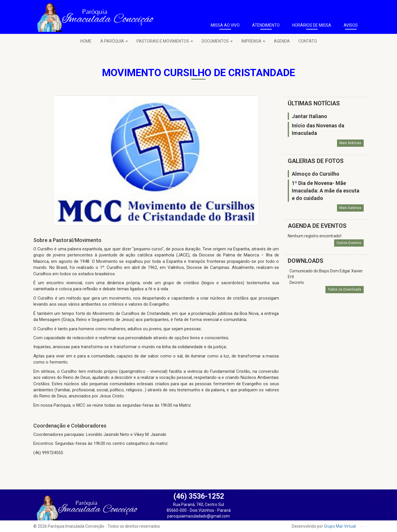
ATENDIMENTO (266, 25)
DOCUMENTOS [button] (217, 41)
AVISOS (351, 25)
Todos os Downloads (345, 289)
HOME (86, 41)
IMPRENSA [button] (253, 41)
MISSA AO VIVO (225, 25)
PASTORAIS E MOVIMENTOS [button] (165, 41)
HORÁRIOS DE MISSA (312, 25)
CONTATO (308, 41)
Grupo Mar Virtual (340, 526)
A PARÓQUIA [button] (114, 41)
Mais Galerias (350, 208)
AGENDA (282, 41)
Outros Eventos (349, 243)
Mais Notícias (350, 143)
